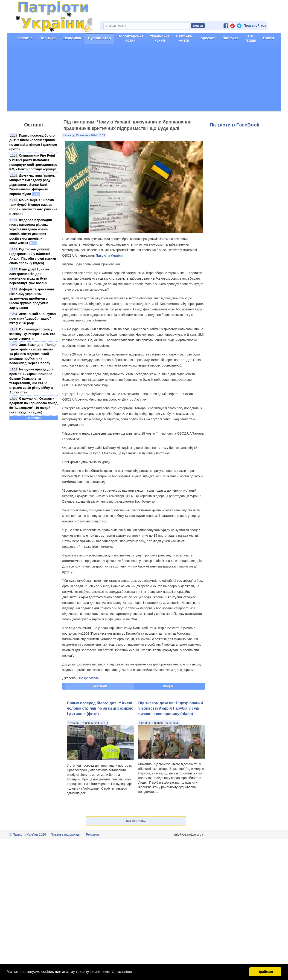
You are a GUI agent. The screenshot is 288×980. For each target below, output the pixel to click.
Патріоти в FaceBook (235, 125)
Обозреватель (88, 678)
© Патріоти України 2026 (28, 834)
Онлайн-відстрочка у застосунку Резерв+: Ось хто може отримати (32, 334)
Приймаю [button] (265, 972)
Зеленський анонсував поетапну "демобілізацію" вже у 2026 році (33, 318)
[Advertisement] (144, 78)
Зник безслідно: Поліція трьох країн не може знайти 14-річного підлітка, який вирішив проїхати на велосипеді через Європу (33, 354)
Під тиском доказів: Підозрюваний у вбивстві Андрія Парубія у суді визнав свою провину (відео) (171, 708)
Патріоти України (109, 255)
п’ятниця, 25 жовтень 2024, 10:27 (84, 135)
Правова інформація (66, 834)
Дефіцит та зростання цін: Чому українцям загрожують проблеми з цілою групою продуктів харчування (32, 298)
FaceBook (99, 686)
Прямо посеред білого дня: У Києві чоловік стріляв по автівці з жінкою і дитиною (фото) (100, 708)
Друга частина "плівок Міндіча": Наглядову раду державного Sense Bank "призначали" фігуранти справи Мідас (32, 185)
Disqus (168, 686)
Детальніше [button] (122, 972)
